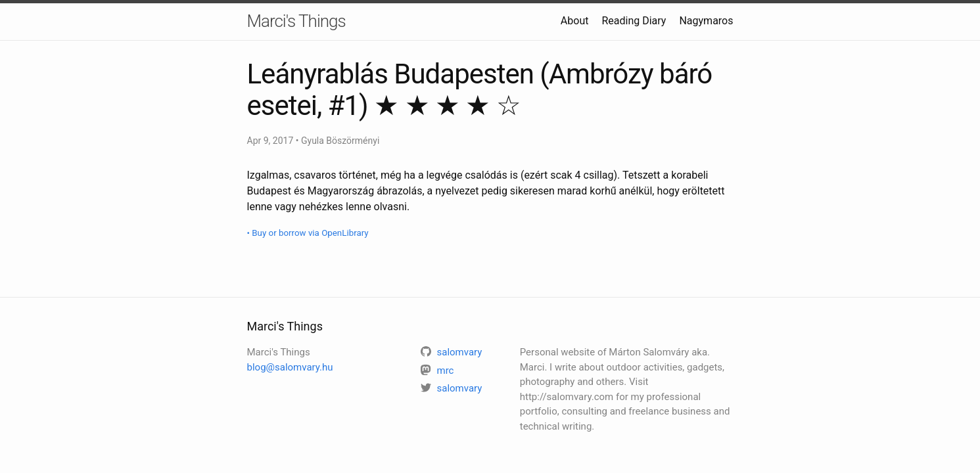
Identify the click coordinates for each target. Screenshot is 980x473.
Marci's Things (296, 21)
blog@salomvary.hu (290, 367)
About (575, 21)
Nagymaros (706, 21)
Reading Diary (634, 21)
